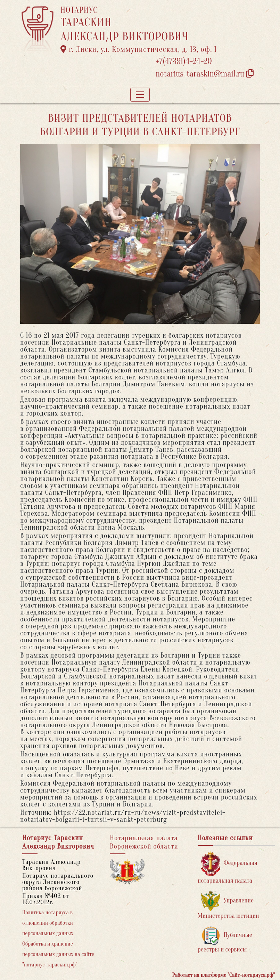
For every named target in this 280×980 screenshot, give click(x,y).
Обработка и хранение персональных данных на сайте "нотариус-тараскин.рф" (58, 954)
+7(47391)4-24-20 (184, 61)
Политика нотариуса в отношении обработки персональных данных (48, 923)
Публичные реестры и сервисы (225, 939)
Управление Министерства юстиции (228, 905)
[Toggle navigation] (140, 95)
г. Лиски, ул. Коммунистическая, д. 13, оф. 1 (139, 49)
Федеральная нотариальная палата (228, 867)
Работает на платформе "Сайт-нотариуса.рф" (224, 975)
